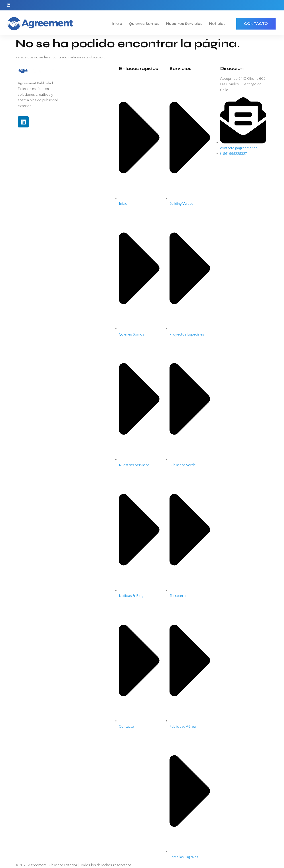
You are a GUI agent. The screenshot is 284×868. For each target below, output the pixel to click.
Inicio (117, 24)
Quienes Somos (144, 24)
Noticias (217, 24)
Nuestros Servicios (184, 24)
